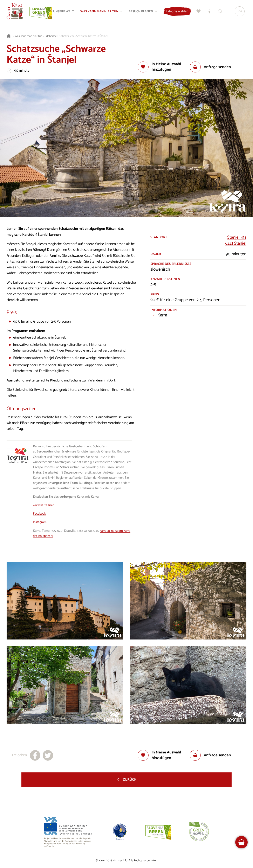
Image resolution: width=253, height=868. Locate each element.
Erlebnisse (51, 36)
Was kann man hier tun (28, 36)
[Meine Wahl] (198, 12)
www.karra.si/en (44, 505)
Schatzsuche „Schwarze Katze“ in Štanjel (84, 36)
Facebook (39, 514)
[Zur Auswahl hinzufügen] (164, 67)
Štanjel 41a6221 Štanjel (236, 240)
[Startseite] (15, 12)
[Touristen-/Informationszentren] (209, 12)
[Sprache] (239, 12)
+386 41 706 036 (88, 531)
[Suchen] (220, 12)
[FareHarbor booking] (241, 842)
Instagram (40, 522)
